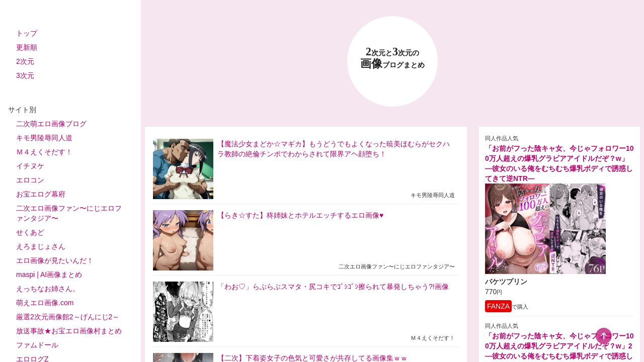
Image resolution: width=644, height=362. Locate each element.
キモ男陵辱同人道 (44, 138)
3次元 (25, 75)
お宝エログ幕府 (41, 194)
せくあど (30, 232)
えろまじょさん (41, 246)
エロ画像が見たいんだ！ (55, 260)
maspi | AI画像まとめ (49, 275)
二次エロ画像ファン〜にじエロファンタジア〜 (69, 213)
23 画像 (392, 58)
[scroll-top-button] (604, 336)
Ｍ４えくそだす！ (44, 152)
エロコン (30, 180)
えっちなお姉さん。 (48, 289)
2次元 (25, 61)
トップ (27, 33)
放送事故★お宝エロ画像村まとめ (69, 331)
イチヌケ (30, 166)
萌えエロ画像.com (45, 303)
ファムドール (37, 345)
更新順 (27, 47)
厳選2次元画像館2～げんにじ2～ (68, 317)
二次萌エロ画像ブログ (51, 124)
